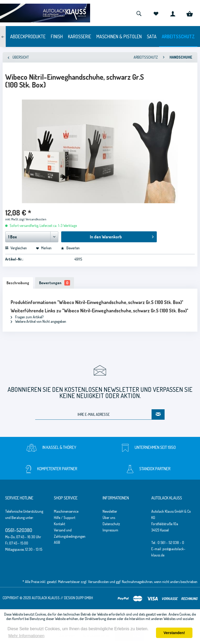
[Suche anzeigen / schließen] (139, 13)
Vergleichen (16, 248)
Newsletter (110, 511)
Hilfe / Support (65, 518)
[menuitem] (139, 13)
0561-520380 (19, 530)
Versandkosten (98, 582)
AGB (57, 542)
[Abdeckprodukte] (28, 36)
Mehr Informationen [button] (26, 636)
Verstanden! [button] (174, 633)
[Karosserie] (80, 36)
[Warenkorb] (190, 13)
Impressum (110, 530)
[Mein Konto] (173, 13)
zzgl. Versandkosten (33, 219)
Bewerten (70, 248)
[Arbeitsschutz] (178, 36)
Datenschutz (111, 524)
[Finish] (57, 36)
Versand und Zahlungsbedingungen (70, 533)
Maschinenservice (66, 511)
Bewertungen (55, 283)
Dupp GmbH (84, 598)
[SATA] (152, 36)
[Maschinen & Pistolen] (119, 36)
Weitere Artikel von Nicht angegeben (38, 321)
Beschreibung (18, 283)
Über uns (109, 518)
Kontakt (60, 524)
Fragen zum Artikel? (27, 317)
